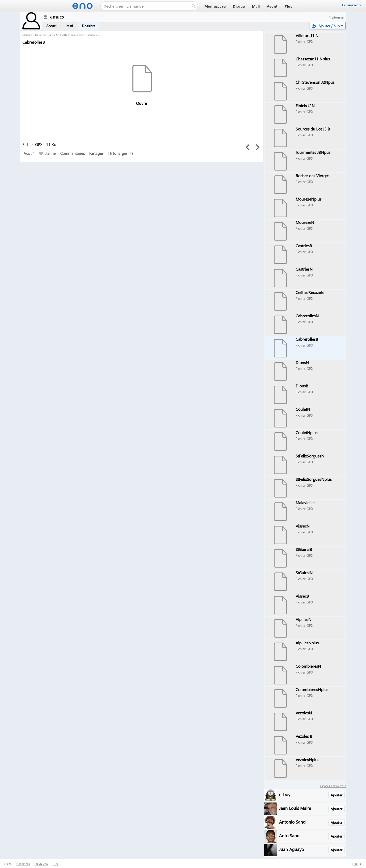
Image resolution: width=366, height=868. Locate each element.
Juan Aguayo (292, 849)
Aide (56, 864)
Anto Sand (289, 835)
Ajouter (337, 795)
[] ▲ (357, 864)
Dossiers (89, 26)
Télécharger (118, 153)
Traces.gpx (77, 35)
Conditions (23, 864)
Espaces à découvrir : (333, 786)
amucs (28, 35)
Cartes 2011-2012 (58, 35)
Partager (96, 153)
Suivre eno (41, 864)
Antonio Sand (292, 822)
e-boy (285, 794)
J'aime (47, 153)
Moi (70, 26)
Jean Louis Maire (295, 808)
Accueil (52, 26)
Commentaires (72, 153)
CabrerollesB (93, 35)
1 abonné (336, 17)
